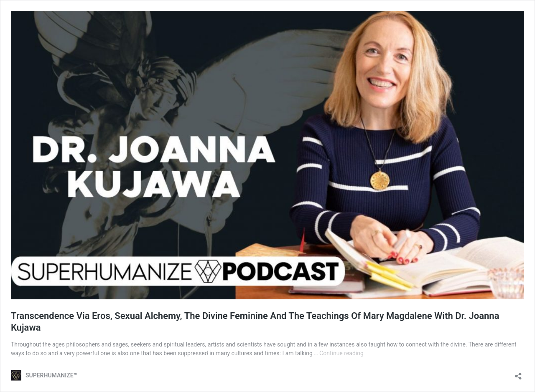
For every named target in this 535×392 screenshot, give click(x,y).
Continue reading (341, 353)
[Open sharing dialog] (518, 373)
